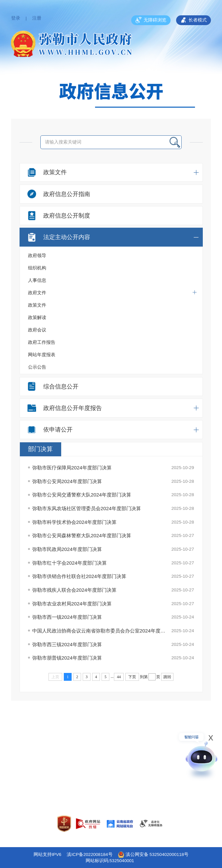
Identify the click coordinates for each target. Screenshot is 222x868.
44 (119, 677)
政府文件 (112, 293)
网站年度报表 (42, 355)
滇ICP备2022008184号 (90, 854)
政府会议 (37, 330)
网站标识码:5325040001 (110, 861)
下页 (132, 677)
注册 (37, 18)
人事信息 (37, 280)
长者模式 (194, 20)
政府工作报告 (42, 342)
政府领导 (37, 256)
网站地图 (111, 769)
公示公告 (37, 367)
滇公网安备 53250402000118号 (153, 855)
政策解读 (37, 318)
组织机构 (37, 268)
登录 (16, 18)
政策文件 (37, 305)
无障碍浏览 (151, 20)
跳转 (167, 677)
